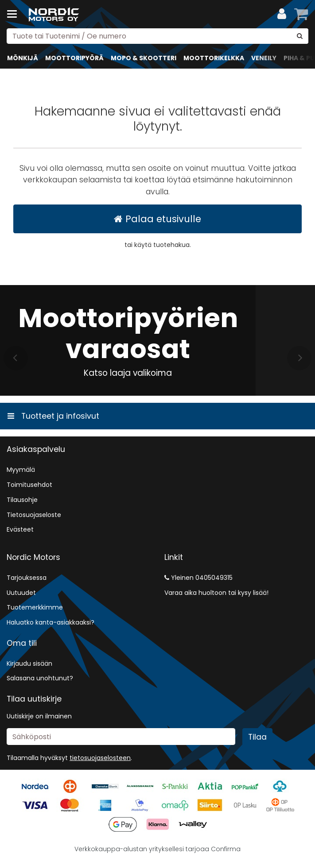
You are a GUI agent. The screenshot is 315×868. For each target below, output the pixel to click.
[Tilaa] (257, 737)
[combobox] (157, 36)
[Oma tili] (282, 14)
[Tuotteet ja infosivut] (15, 14)
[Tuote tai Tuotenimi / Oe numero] (157, 36)
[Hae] (300, 36)
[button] (100, 758)
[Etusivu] (55, 14)
